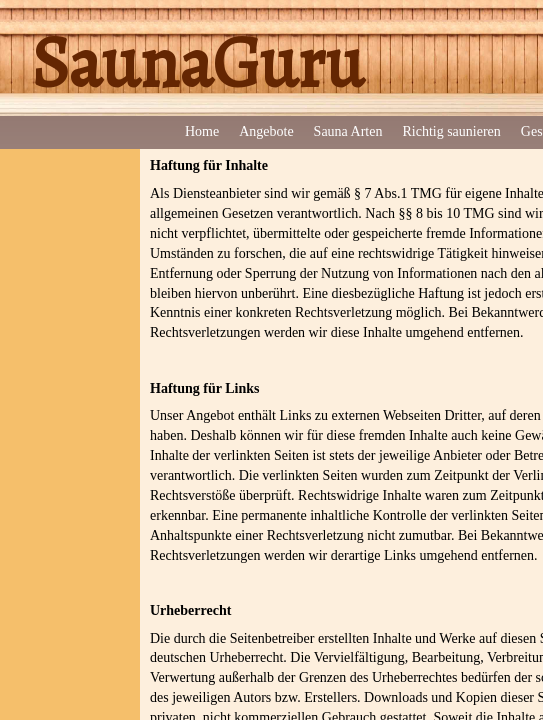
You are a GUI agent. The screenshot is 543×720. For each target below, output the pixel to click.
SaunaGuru (197, 63)
